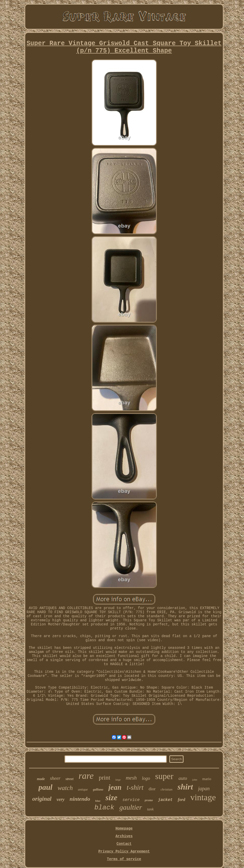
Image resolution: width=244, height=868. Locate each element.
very (61, 799)
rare (86, 776)
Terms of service (124, 859)
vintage (203, 797)
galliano (98, 790)
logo (146, 778)
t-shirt (135, 787)
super (164, 776)
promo (149, 800)
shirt (185, 787)
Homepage (124, 828)
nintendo (80, 799)
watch (65, 788)
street (69, 779)
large (118, 780)
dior (152, 789)
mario (207, 779)
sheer (55, 778)
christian (166, 789)
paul (46, 787)
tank (150, 809)
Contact (124, 844)
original (42, 799)
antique (83, 789)
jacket (165, 800)
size (112, 798)
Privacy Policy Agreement (124, 851)
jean (115, 787)
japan (204, 788)
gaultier (131, 807)
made (41, 779)
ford (181, 800)
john (195, 780)
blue (98, 801)
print (104, 778)
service (131, 800)
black (104, 808)
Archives (124, 836)
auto (183, 778)
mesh (131, 778)
